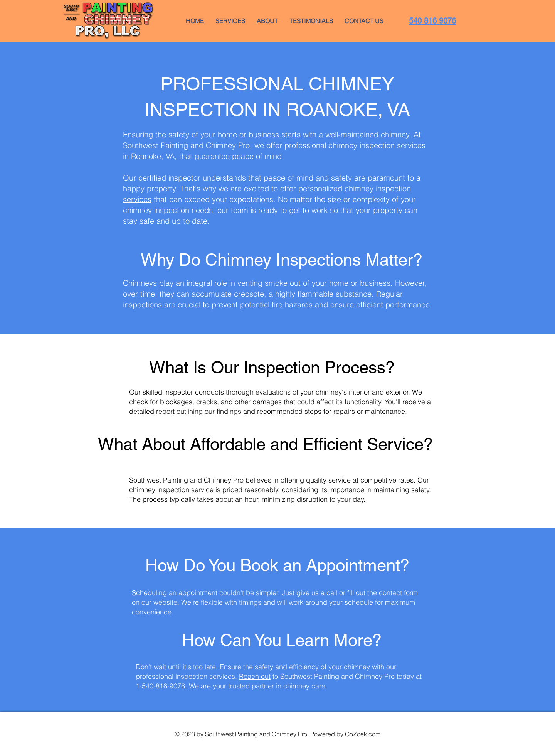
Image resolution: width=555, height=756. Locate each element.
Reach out (255, 676)
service (340, 480)
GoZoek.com (363, 734)
